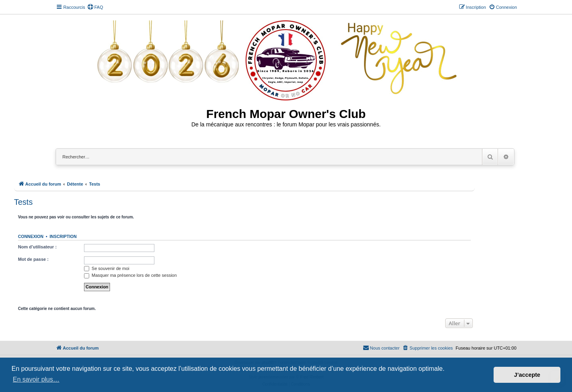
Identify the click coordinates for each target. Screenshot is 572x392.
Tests (23, 202)
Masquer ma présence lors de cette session (130, 275)
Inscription (63, 236)
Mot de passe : (33, 259)
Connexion (31, 236)
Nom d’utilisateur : (37, 247)
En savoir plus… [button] (36, 379)
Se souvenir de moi (107, 268)
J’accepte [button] (527, 375)
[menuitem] (95, 7)
